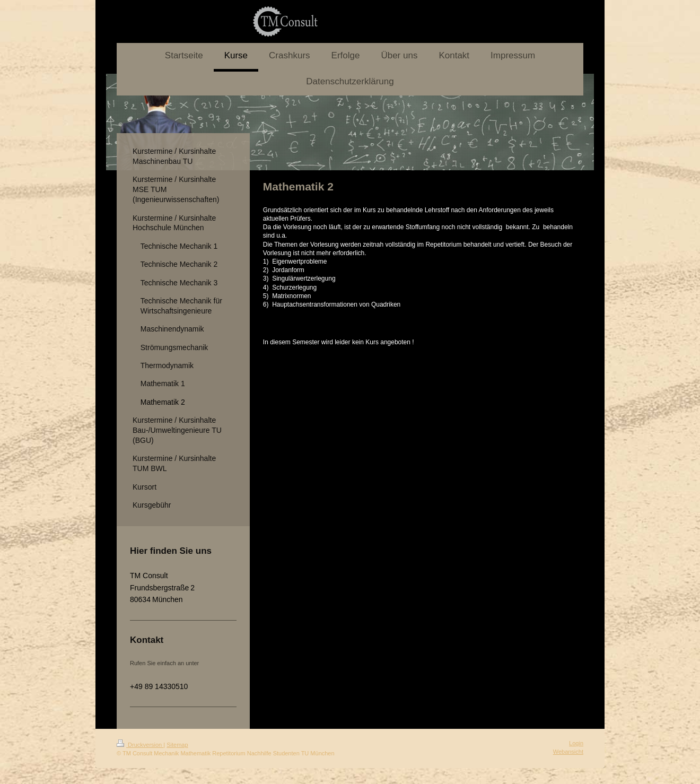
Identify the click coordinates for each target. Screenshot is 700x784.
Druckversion (140, 745)
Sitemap (177, 745)
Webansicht (568, 752)
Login (576, 743)
